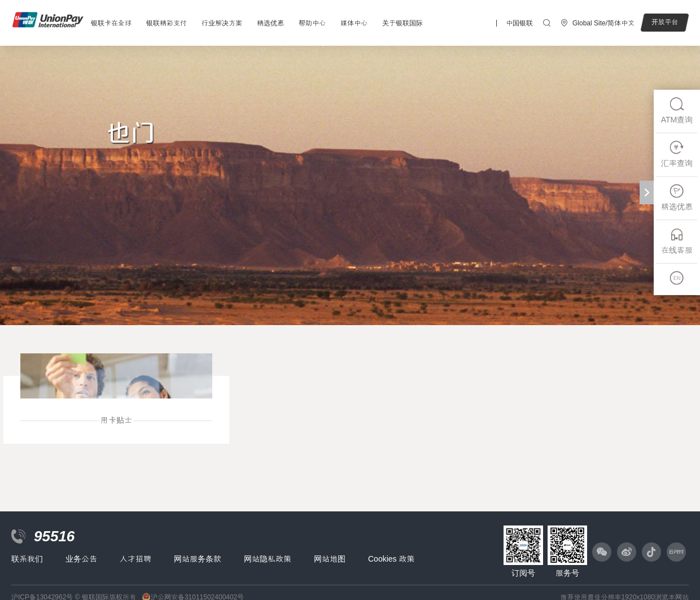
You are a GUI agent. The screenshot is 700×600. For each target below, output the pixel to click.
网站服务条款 (198, 559)
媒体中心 (354, 23)
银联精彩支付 (167, 23)
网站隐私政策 (268, 559)
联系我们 (27, 559)
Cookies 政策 (391, 559)
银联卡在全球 (111, 23)
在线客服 (677, 241)
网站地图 (330, 559)
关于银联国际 (403, 23)
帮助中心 (312, 23)
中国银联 (519, 23)
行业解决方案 (222, 23)
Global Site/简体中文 (603, 23)
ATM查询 (677, 110)
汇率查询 (677, 154)
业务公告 (81, 559)
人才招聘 (135, 559)
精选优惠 (270, 23)
